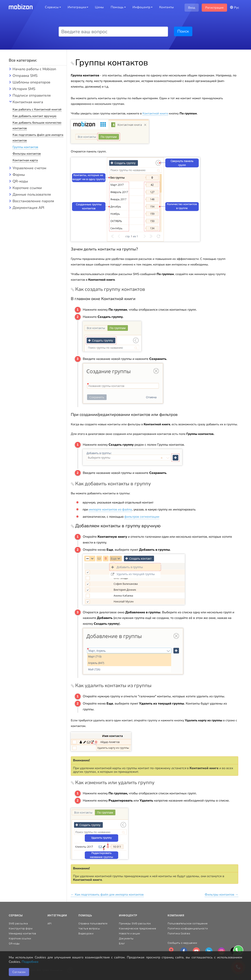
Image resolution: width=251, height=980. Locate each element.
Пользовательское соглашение (188, 923)
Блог (122, 943)
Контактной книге (155, 113)
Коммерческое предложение (137, 928)
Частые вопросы (89, 928)
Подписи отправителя (32, 95)
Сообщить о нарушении (182, 943)
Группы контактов (25, 147)
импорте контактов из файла (110, 510)
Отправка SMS (25, 76)
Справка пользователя (93, 923)
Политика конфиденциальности (188, 928)
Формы (19, 175)
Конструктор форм (21, 928)
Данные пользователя (32, 194)
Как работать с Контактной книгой (37, 109)
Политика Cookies (179, 933)
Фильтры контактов (27, 154)
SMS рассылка (18, 923)
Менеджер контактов (22, 933)
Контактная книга (28, 102)
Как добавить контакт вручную (35, 116)
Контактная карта (25, 160)
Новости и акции (129, 933)
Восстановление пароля (33, 201)
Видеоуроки (86, 933)
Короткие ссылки (27, 188)
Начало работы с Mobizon (34, 69)
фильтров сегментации (142, 517)
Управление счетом (29, 168)
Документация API (28, 208)
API (50, 923)
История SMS (24, 89)
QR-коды (20, 181)
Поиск (183, 31)
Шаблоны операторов (31, 82)
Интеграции (57, 915)
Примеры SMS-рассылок (135, 923)
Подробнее (30, 962)
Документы (126, 938)
